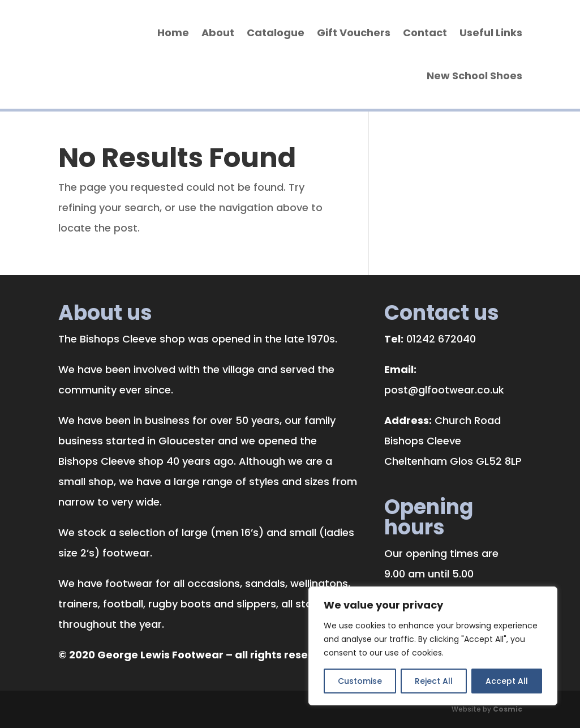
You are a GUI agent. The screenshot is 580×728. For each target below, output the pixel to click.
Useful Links (491, 33)
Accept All (507, 681)
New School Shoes (474, 76)
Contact (425, 33)
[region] (433, 646)
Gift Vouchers (354, 33)
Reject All (434, 681)
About (218, 33)
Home (173, 33)
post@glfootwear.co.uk (444, 390)
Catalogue (276, 33)
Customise (360, 681)
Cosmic (508, 709)
